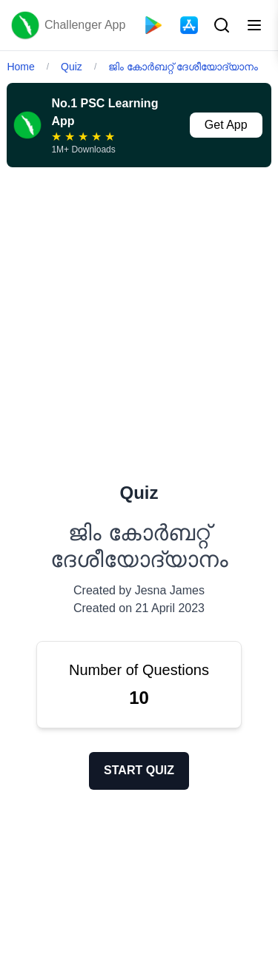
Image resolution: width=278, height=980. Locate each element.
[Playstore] (153, 25)
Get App (226, 125)
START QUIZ (139, 770)
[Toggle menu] (254, 25)
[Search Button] (220, 25)
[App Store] (189, 25)
